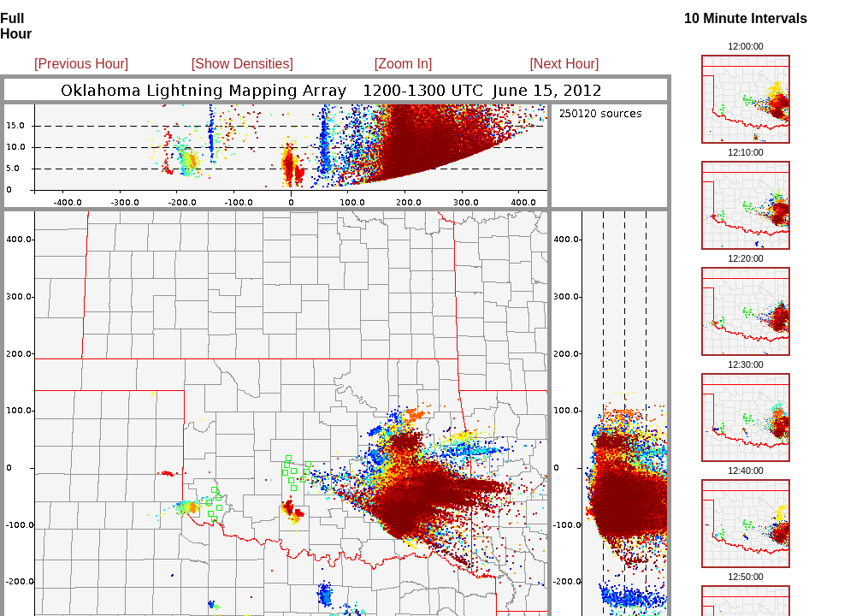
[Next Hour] (564, 64)
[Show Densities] (242, 64)
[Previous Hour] (81, 64)
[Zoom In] (404, 64)
